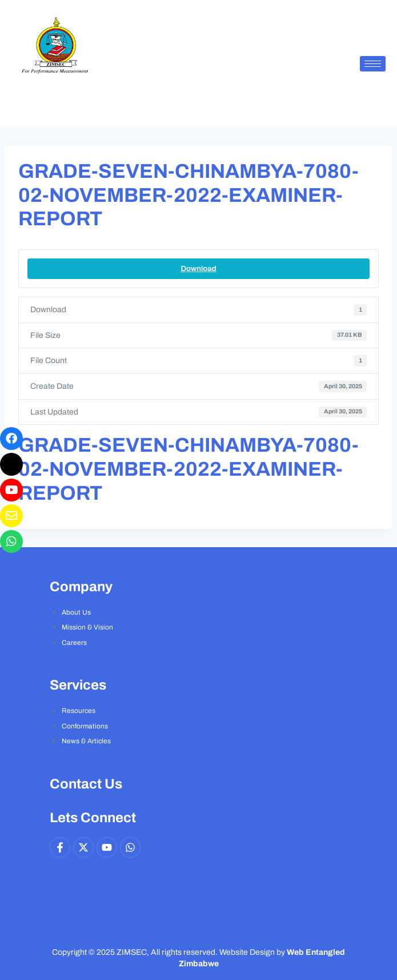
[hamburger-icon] (373, 64)
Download (198, 268)
